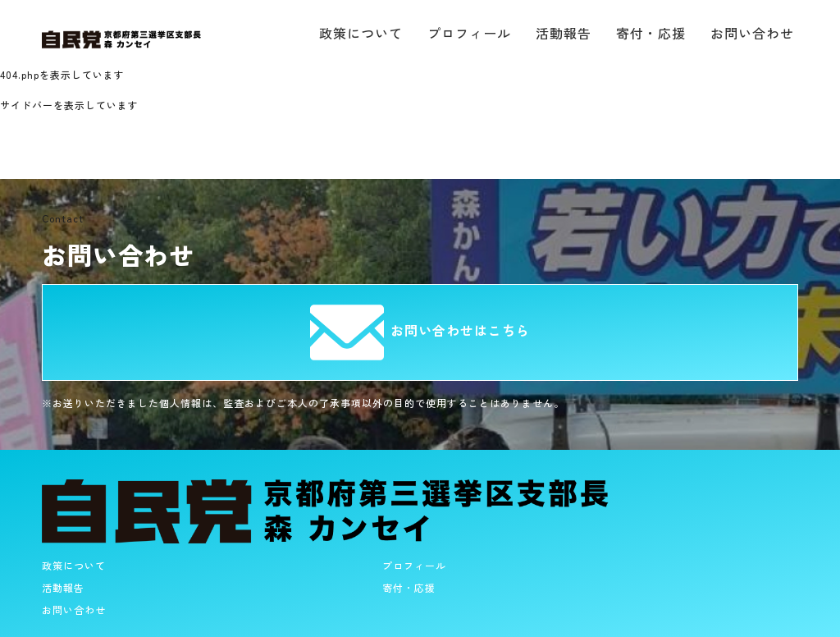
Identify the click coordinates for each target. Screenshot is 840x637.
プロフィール (469, 33)
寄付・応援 (651, 33)
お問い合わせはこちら (420, 330)
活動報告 (564, 33)
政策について (361, 33)
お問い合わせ (752, 33)
